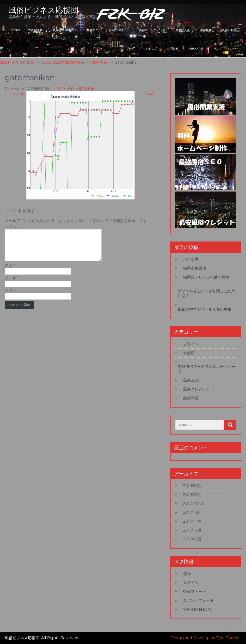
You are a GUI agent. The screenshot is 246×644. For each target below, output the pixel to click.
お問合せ (173, 48)
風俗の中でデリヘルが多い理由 (205, 309)
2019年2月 (193, 495)
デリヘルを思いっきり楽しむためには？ (207, 293)
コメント (12, 227)
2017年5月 (192, 539)
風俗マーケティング (152, 30)
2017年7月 (193, 521)
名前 (10, 271)
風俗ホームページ (64, 30)
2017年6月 (192, 530)
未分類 (189, 353)
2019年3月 (193, 486)
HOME (16, 30)
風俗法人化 (183, 30)
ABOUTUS (196, 48)
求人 (217, 48)
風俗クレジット (119, 30)
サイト (11, 296)
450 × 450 (65, 89)
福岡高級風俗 (195, 268)
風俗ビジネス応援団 (43, 10)
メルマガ (151, 48)
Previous (16, 94)
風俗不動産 (229, 30)
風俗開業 (37, 30)
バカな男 (191, 259)
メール (12, 284)
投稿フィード (195, 591)
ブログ (130, 48)
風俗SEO (92, 30)
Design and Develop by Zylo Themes (206, 638)
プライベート (195, 344)
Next (151, 94)
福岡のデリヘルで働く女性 (206, 277)
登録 (187, 574)
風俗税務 (206, 30)
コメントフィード (198, 600)
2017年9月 (193, 512)
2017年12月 (193, 504)
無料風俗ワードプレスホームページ (207, 369)
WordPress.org (197, 609)
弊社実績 (87, 89)
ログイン (191, 583)
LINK (233, 48)
